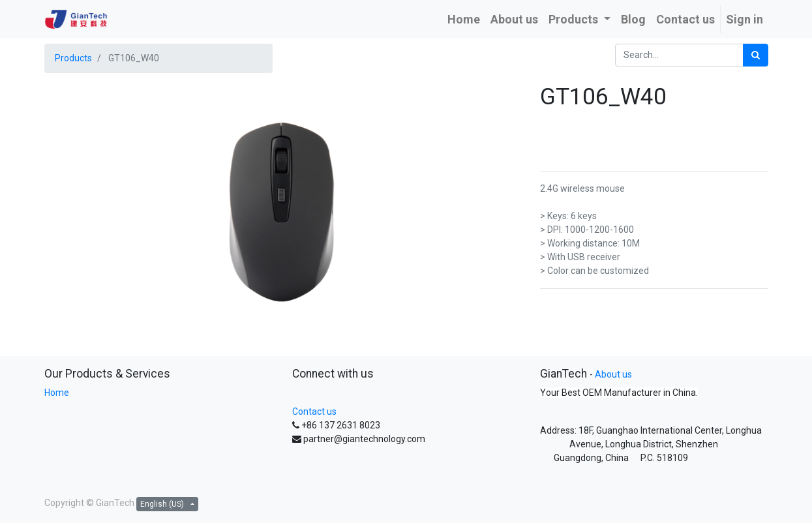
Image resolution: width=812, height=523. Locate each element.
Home (57, 393)
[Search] (756, 55)
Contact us (314, 411)
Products (73, 58)
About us (613, 374)
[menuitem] (464, 19)
